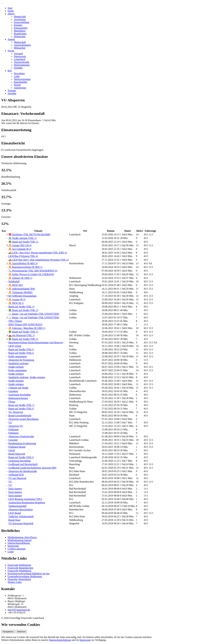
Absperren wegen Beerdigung (23, 419)
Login (11, 552)
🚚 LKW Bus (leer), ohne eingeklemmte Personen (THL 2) (38, 260)
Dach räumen (15, 489)
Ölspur (12, 402)
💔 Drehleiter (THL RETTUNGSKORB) (29, 234)
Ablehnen (21, 632)
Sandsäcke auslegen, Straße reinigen (27, 377)
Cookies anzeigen (16, 549)
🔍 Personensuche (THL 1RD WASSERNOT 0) (33, 271)
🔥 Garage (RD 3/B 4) (20, 245)
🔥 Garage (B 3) (17, 299)
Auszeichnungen (22, 45)
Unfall (12, 450)
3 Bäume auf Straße (18, 388)
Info (10, 71)
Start (10, 8)
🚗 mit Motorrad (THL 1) (22, 335)
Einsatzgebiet (21, 28)
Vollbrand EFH (16, 475)
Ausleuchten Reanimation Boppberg (27, 503)
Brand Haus (14, 520)
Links (17, 76)
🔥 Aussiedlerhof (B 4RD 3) (23, 263)
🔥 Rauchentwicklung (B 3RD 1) (25, 267)
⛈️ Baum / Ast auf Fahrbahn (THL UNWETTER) (34, 314)
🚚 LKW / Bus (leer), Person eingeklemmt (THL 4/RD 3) (38, 253)
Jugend (11, 39)
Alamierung (20, 88)
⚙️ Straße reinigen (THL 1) (22, 238)
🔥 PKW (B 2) (16, 303)
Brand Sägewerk (17, 454)
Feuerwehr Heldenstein (19, 565)
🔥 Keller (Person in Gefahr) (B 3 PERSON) (31, 274)
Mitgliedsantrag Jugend (19, 540)
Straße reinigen (16, 367)
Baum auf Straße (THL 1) (21, 307)
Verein (11, 51)
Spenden (18, 68)
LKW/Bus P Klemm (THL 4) (23, 256)
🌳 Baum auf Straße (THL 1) (23, 242)
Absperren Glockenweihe (21, 436)
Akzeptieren (8, 632)
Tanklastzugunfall (17, 506)
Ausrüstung (20, 19)
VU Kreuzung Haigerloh (21, 523)
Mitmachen (20, 36)
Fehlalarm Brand (17, 447)
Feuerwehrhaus (22, 22)
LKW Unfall (15, 346)
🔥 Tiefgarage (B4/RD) (20, 292)
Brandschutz (20, 34)
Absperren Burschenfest (21, 509)
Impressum (13, 546)
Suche (11, 11)
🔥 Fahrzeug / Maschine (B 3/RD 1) (27, 328)
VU (10, 423)
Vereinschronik (22, 62)
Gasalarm (13, 391)
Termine (12, 91)
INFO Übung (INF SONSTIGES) (25, 324)
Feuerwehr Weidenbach (19, 571)
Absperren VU (16, 426)
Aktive (11, 14)
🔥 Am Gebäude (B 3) (20, 249)
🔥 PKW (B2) (16, 285)
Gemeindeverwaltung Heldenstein (25, 576)
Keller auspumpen (18, 356)
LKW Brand (15, 513)
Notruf (17, 85)
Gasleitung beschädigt (20, 395)
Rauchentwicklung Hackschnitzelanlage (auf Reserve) (36, 342)
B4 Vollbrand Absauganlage (22, 296)
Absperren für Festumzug (21, 360)
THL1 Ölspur (15, 321)
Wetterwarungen (22, 79)
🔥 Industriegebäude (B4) (22, 289)
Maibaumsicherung (18, 398)
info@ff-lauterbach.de (19, 610)
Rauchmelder (21, 82)
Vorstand (18, 54)
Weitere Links (15, 582)
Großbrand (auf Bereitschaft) (23, 464)
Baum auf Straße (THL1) (21, 349)
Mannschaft (20, 17)
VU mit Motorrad (17, 478)
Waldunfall (14, 281)
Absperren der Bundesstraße (23, 471)
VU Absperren (16, 412)
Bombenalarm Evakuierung (22, 443)
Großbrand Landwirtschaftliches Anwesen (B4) (32, 468)
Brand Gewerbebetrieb (20, 416)
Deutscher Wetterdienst (19, 579)
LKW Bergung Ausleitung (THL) (25, 499)
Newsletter (19, 73)
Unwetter (13, 440)
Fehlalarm (13, 429)
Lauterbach (20, 59)
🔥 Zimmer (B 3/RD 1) (20, 278)
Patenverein (20, 56)
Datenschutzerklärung (19, 543)
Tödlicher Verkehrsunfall (21, 516)
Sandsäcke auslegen (18, 363)
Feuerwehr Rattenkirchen (20, 568)
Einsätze (18, 25)
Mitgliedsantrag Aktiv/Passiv (22, 537)
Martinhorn (20, 31)
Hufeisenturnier (22, 65)
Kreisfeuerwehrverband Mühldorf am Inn (28, 574)
